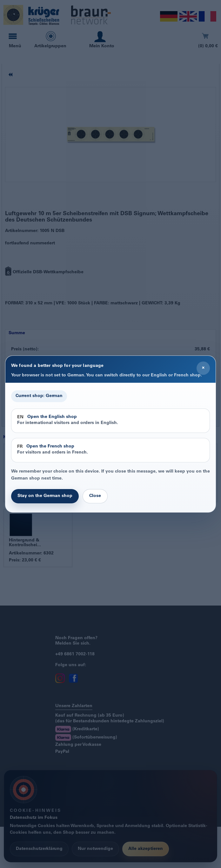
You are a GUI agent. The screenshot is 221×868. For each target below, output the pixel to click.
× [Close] (203, 368)
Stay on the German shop (45, 496)
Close (95, 496)
